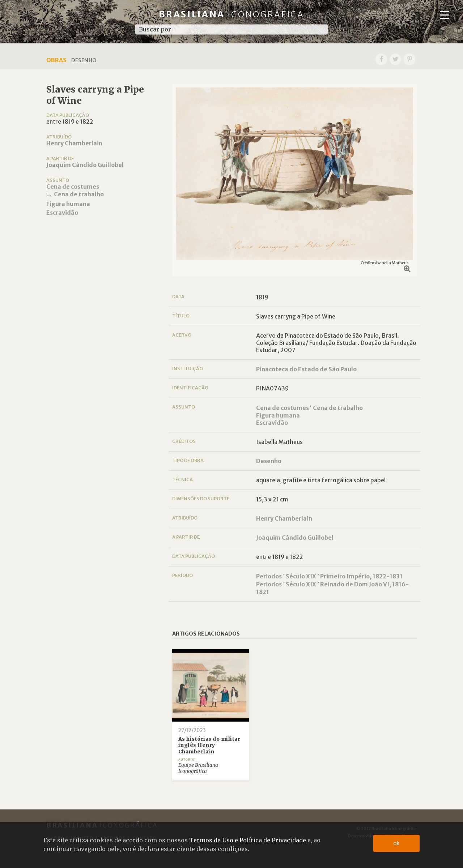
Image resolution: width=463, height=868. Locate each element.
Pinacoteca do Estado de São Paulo (306, 369)
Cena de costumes (73, 187)
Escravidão (62, 213)
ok (397, 843)
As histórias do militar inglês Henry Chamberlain (209, 745)
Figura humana (68, 204)
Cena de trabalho (79, 194)
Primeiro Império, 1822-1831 (361, 576)
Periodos (269, 576)
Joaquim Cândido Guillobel (85, 165)
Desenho (269, 461)
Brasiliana (232, 14)
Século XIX (301, 576)
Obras (56, 60)
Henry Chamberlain (74, 143)
